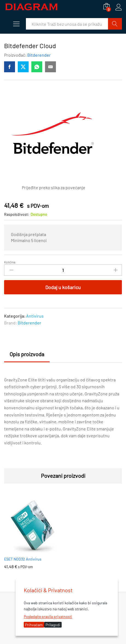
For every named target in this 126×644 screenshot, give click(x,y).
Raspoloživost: (17, 214)
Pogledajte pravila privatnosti (48, 616)
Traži (115, 24)
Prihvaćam (34, 625)
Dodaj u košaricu (63, 287)
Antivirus (35, 316)
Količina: (10, 262)
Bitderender (39, 55)
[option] (32, 537)
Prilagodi (53, 625)
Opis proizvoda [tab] (27, 354)
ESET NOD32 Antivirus (23, 559)
